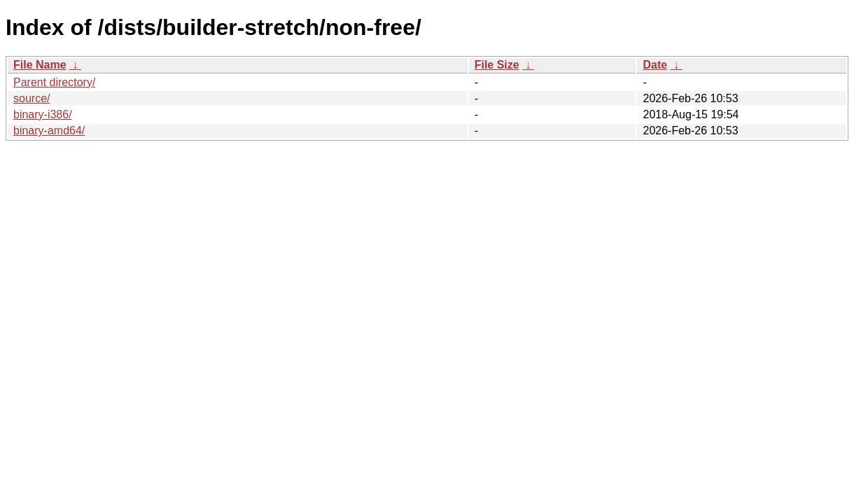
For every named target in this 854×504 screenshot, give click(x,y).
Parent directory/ (54, 82)
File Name (40, 65)
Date (655, 65)
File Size (497, 65)
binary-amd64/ (49, 131)
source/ (31, 98)
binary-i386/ (43, 114)
